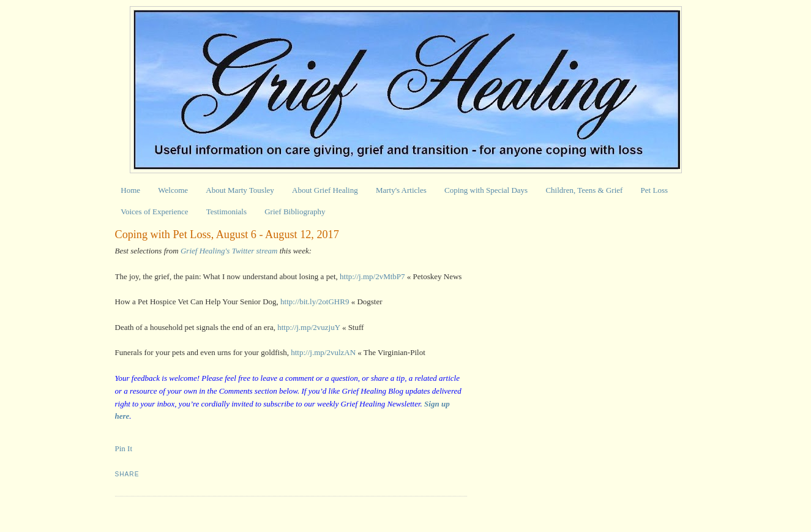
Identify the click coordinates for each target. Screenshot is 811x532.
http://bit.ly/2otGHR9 (315, 302)
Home (130, 190)
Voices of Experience (154, 212)
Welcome (173, 190)
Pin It (124, 448)
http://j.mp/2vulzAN (323, 352)
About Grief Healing (325, 190)
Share (127, 474)
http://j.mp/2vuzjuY (308, 327)
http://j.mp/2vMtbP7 (372, 276)
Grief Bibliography (295, 212)
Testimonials (226, 212)
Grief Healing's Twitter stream (229, 251)
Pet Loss (654, 190)
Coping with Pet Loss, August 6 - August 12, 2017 (227, 234)
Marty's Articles (401, 190)
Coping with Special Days (486, 190)
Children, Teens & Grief (584, 190)
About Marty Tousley (240, 190)
